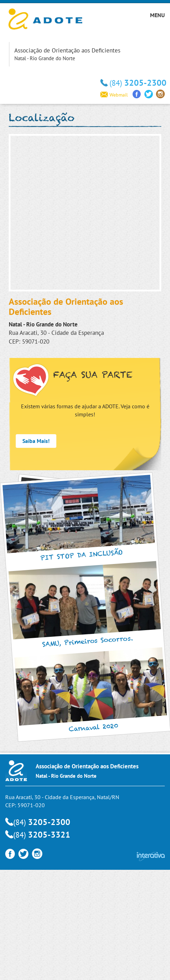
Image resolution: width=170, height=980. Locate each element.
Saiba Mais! (36, 441)
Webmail (114, 95)
